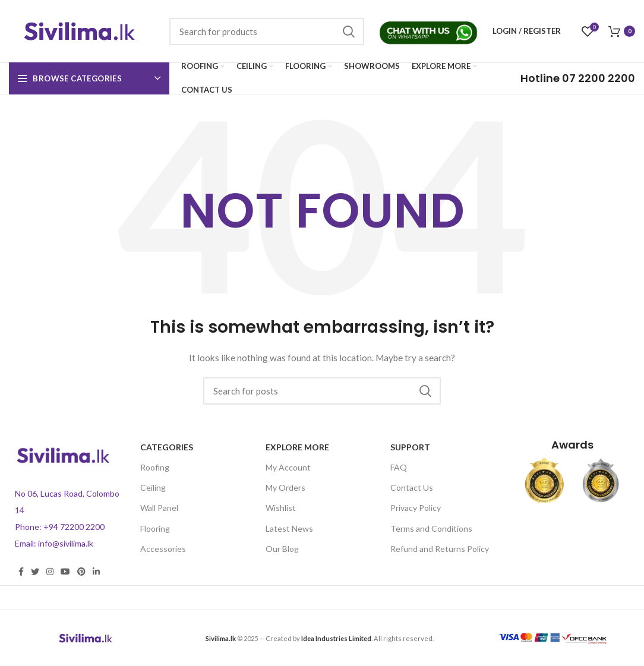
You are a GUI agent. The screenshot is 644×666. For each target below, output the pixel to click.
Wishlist (281, 508)
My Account (288, 467)
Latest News (289, 528)
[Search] (267, 31)
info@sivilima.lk (66, 543)
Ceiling (153, 487)
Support (410, 447)
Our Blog (282, 549)
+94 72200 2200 (74, 527)
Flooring (155, 528)
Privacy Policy (416, 508)
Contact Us (412, 487)
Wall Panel (159, 508)
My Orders (285, 487)
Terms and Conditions (431, 528)
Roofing (155, 467)
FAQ (399, 467)
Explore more (297, 447)
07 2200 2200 (578, 78)
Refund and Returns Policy (440, 549)
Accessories (163, 549)
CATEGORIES (167, 447)
